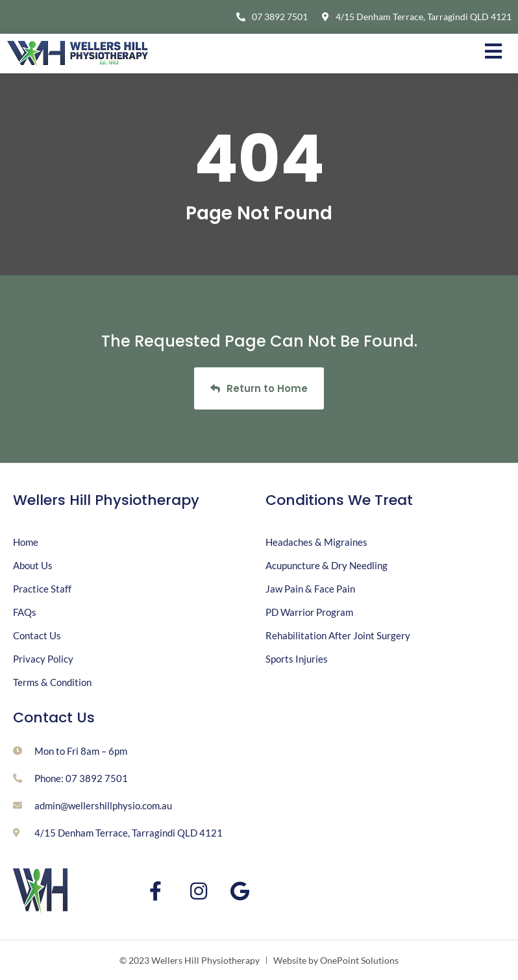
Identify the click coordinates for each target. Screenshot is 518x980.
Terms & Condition (52, 682)
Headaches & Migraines (316, 542)
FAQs (25, 612)
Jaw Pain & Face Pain (310, 589)
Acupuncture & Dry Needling (327, 565)
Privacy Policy (43, 659)
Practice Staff (42, 589)
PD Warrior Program (309, 612)
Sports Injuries (297, 659)
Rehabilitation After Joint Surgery (338, 635)
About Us (33, 565)
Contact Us (37, 635)
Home (26, 542)
